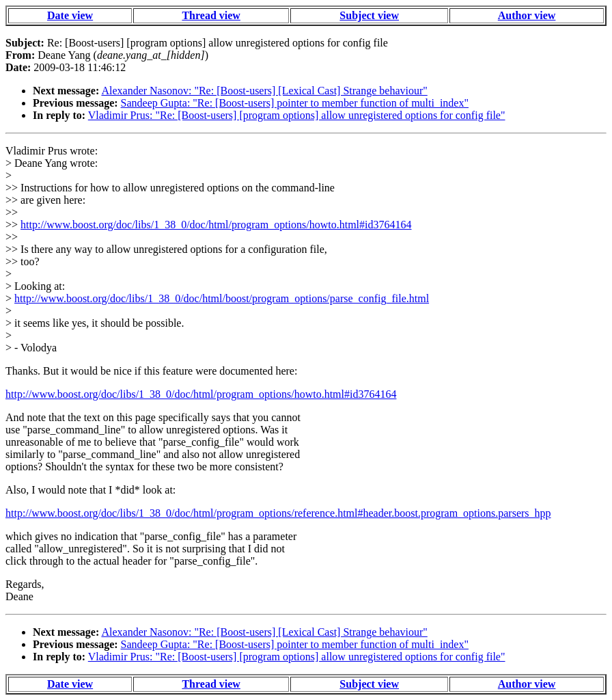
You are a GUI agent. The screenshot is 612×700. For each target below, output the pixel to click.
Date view (70, 15)
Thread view (211, 15)
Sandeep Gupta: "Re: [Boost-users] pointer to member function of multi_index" (295, 103)
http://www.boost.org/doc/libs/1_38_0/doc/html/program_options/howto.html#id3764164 (216, 225)
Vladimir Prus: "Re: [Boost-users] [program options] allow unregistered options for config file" (297, 115)
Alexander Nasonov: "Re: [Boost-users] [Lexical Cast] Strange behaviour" (264, 91)
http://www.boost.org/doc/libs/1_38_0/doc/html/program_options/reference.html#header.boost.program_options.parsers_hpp (278, 513)
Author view (527, 15)
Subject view (369, 15)
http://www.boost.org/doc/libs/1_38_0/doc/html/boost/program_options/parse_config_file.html (222, 298)
